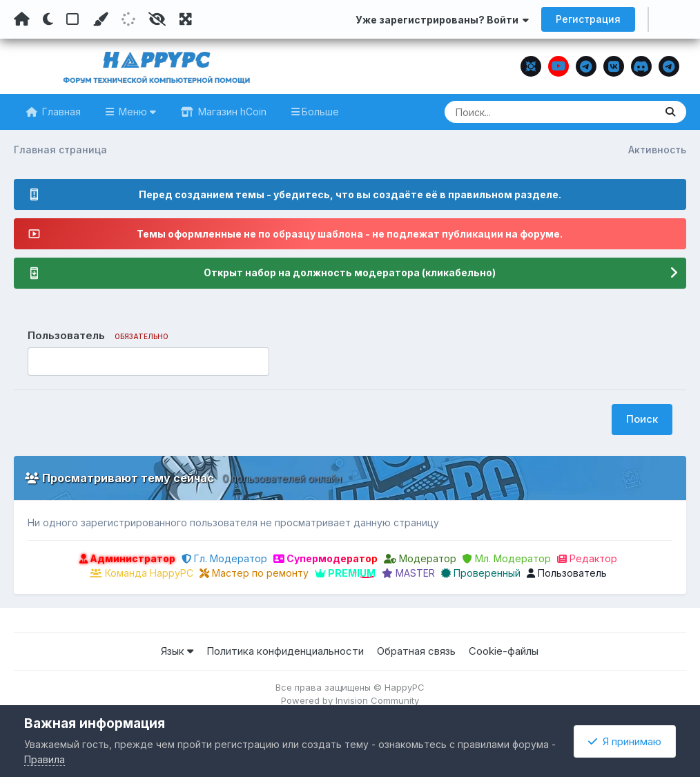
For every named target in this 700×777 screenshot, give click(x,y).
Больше (320, 112)
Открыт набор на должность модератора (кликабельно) (350, 273)
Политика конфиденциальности (285, 651)
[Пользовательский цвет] (100, 19)
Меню (136, 112)
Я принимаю (625, 741)
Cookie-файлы (504, 651)
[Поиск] (523, 112)
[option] (41, 362)
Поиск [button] (642, 419)
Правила (45, 759)
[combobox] (148, 362)
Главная (60, 112)
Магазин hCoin (231, 112)
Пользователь (567, 573)
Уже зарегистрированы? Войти (442, 20)
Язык (177, 651)
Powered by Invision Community (350, 700)
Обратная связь (416, 651)
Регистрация (588, 19)
